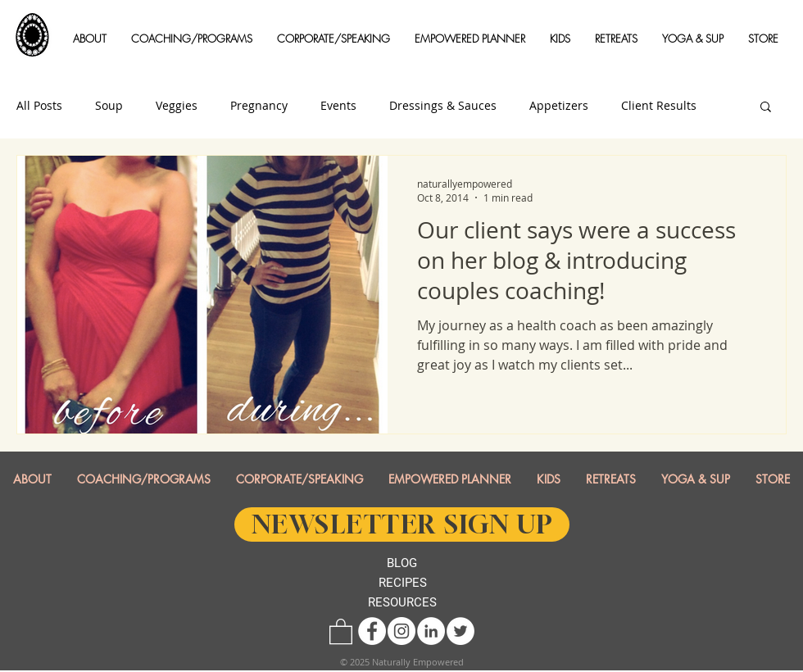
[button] (90, 39)
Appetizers (559, 106)
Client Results (659, 106)
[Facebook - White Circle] (372, 631)
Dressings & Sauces (443, 106)
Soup (109, 106)
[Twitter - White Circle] (460, 631)
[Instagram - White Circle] (401, 631)
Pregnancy (259, 106)
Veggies (177, 106)
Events (338, 106)
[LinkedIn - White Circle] (431, 631)
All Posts (39, 106)
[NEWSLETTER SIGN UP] (402, 524)
